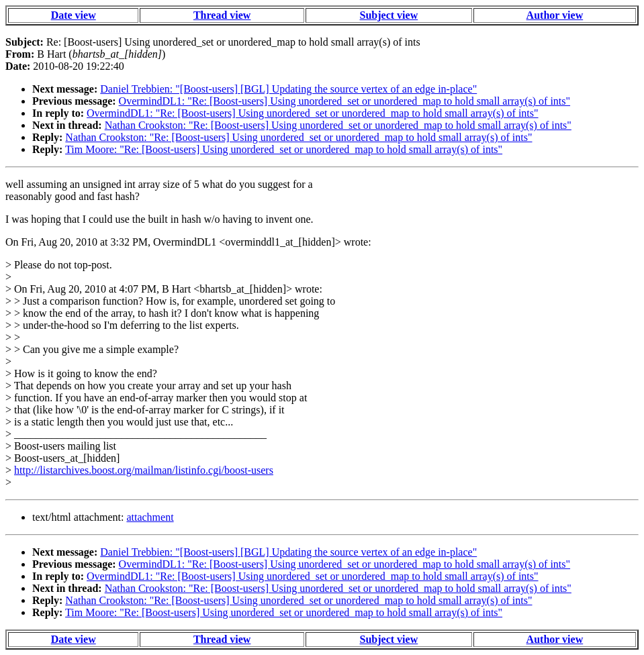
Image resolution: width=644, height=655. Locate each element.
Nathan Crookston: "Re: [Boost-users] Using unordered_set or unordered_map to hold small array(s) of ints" (338, 125)
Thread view (222, 15)
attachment (150, 517)
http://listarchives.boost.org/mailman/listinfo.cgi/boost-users (144, 470)
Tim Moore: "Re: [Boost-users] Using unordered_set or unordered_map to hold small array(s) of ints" (284, 149)
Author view (555, 15)
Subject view (389, 15)
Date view (74, 15)
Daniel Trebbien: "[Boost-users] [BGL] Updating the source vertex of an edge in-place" (288, 89)
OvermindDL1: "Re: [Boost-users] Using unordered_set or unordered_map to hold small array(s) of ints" (344, 101)
